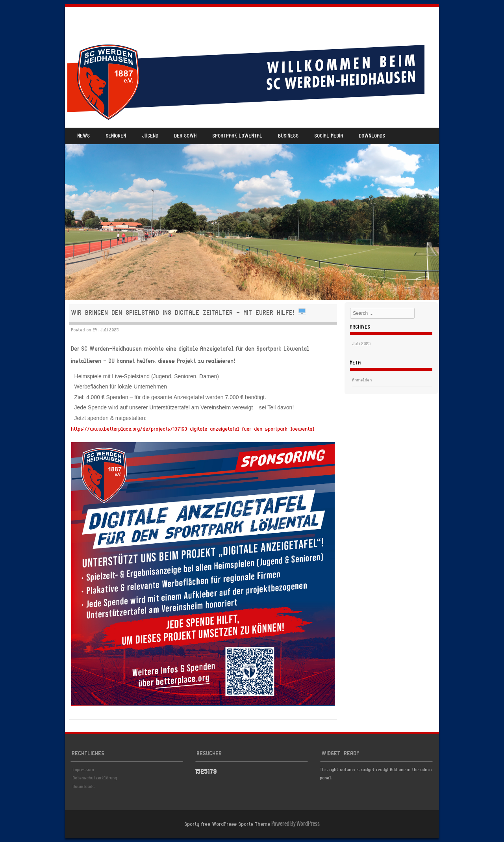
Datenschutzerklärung (95, 778)
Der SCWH (186, 136)
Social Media (329, 136)
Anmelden (362, 380)
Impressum (83, 770)
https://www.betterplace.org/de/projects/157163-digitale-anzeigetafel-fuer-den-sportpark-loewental (193, 429)
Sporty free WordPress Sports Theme (228, 824)
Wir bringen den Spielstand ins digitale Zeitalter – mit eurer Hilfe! (188, 313)
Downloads (372, 136)
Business (289, 136)
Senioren (116, 136)
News (84, 136)
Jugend (150, 136)
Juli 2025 (362, 344)
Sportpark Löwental (238, 136)
